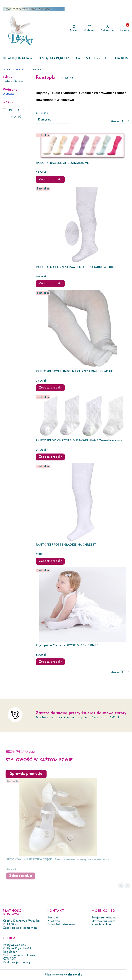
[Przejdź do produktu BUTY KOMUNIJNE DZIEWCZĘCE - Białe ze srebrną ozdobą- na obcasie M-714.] (58, 817)
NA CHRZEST (22, 70)
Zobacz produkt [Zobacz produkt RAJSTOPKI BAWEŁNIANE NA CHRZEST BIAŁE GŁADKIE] (50, 388)
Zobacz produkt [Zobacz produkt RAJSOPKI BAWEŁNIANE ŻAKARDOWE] (50, 179)
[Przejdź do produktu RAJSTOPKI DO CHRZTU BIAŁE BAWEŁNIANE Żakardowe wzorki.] (83, 416)
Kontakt (53, 918)
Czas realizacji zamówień (20, 928)
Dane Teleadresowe (61, 925)
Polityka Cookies (14, 945)
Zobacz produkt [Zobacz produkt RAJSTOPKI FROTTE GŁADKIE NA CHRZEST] (50, 561)
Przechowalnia (101, 925)
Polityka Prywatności (17, 949)
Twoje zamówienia (104, 918)
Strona (115, 122)
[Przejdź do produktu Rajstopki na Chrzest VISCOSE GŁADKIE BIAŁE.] (83, 605)
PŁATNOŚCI (12, 924)
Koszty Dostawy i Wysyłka (21, 921)
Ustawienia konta (104, 921)
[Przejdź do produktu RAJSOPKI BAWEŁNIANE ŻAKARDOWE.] (83, 146)
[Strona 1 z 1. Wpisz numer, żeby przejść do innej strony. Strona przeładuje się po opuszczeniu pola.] (122, 122)
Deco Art (7, 70)
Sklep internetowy (62, 975)
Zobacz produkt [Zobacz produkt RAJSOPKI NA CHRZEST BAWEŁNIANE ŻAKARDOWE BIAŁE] (50, 284)
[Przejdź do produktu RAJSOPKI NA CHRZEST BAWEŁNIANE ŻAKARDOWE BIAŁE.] (83, 225)
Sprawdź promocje (26, 774)
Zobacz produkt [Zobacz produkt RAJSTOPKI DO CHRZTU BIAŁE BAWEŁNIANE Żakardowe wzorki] (50, 457)
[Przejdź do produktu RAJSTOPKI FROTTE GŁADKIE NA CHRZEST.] (83, 502)
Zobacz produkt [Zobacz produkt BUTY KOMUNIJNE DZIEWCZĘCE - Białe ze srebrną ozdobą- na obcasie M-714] (21, 876)
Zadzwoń (54, 921)
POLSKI (15, 110)
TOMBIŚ (15, 117)
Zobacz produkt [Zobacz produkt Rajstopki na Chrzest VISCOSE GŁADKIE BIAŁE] (50, 662)
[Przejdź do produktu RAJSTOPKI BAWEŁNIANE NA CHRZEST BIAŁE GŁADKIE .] (83, 329)
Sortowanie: (42, 113)
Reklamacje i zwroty (17, 962)
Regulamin (10, 952)
